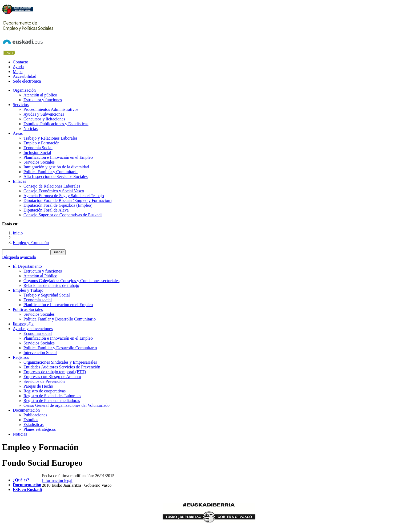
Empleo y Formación (31, 243)
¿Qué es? (21, 480)
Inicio (18, 233)
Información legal (57, 480)
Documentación (27, 485)
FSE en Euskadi (27, 490)
